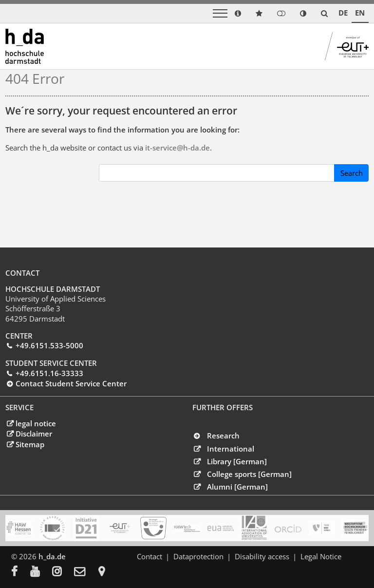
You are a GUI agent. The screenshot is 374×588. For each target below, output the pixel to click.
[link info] (238, 13)
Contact (150, 556)
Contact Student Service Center (71, 383)
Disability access (262, 556)
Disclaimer (34, 434)
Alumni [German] (237, 487)
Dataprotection (198, 556)
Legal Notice (321, 556)
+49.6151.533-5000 (49, 345)
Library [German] (237, 461)
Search (352, 173)
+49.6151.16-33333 (49, 373)
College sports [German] (249, 474)
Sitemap (30, 444)
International (231, 449)
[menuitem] (21, 572)
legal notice (36, 423)
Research (223, 436)
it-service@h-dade (178, 148)
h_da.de (52, 556)
